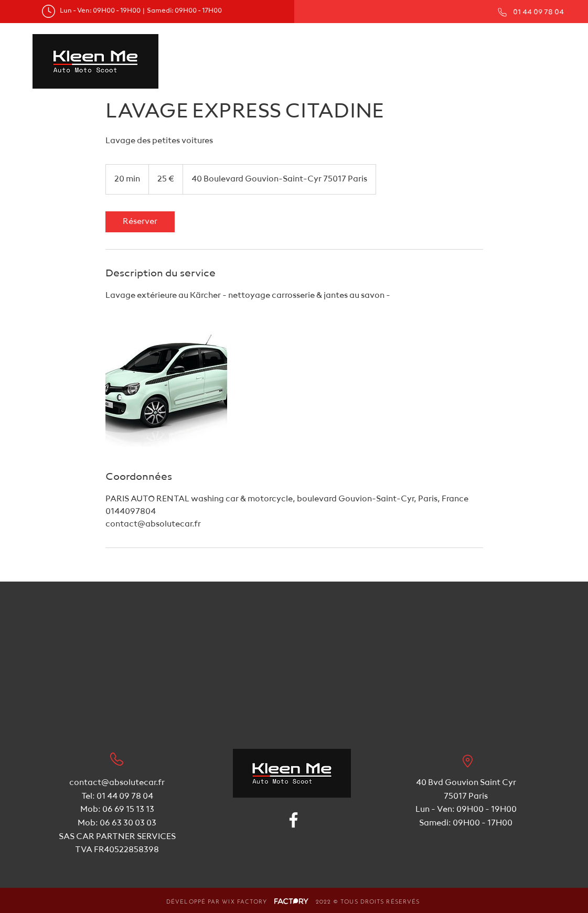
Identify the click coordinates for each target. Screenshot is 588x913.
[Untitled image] (166, 386)
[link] (140, 222)
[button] (371, 48)
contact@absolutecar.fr (117, 783)
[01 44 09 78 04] (530, 12)
